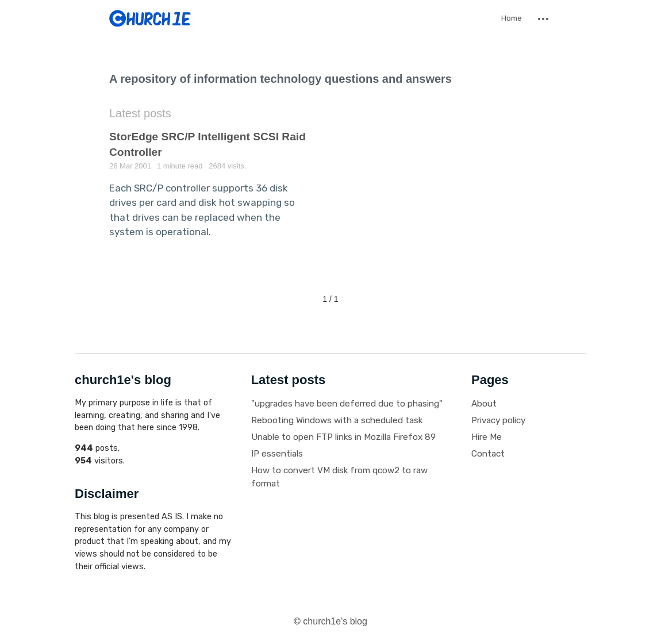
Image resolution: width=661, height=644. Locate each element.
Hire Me (487, 437)
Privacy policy (498, 420)
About (484, 404)
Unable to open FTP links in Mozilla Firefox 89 (343, 437)
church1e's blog (335, 621)
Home (512, 18)
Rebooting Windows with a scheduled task (337, 420)
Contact (488, 454)
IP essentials (277, 454)
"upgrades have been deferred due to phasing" (347, 404)
